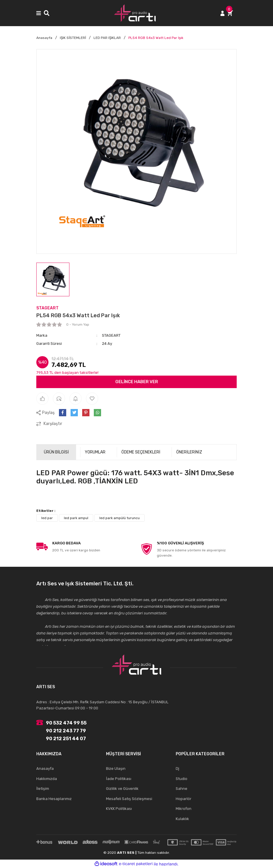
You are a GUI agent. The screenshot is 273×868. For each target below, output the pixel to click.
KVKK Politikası (119, 809)
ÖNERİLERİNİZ (189, 452)
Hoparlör (184, 799)
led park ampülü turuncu (120, 518)
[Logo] (135, 13)
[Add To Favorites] (92, 399)
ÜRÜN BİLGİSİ (56, 452)
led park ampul (76, 518)
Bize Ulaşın (116, 769)
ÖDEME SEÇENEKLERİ (141, 452)
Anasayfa (45, 769)
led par (47, 518)
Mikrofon (184, 809)
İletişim (43, 789)
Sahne (182, 789)
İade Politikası (119, 779)
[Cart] (232, 13)
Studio (182, 779)
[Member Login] (222, 13)
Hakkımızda (47, 779)
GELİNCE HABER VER (137, 382)
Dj (177, 769)
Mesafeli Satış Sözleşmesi (129, 799)
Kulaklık (182, 819)
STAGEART (47, 308)
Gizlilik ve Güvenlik (122, 789)
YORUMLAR (95, 452)
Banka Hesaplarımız (54, 799)
